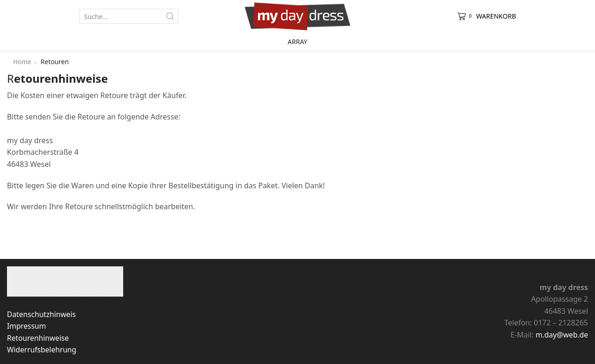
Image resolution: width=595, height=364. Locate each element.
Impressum (27, 326)
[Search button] (171, 16)
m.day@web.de (561, 335)
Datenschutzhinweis (42, 314)
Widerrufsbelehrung (42, 350)
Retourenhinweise (38, 338)
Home (22, 62)
